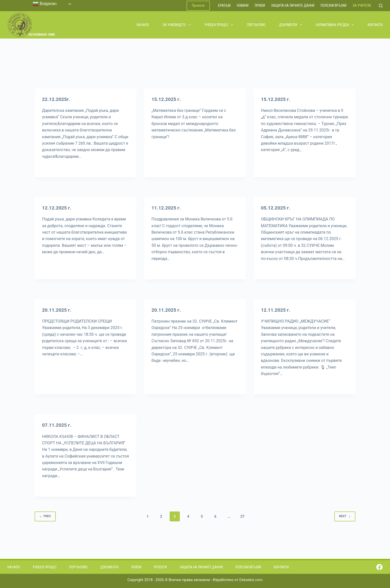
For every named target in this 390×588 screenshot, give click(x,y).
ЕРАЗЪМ (224, 5)
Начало (143, 25)
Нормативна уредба (335, 25)
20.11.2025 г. (57, 310)
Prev (45, 516)
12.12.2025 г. (57, 208)
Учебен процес (219, 25)
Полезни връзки (334, 5)
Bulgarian (45, 4)
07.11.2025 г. (57, 425)
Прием (260, 5)
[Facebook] (379, 567)
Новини (243, 5)
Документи (291, 25)
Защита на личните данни (293, 5)
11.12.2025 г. (167, 208)
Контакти (375, 25)
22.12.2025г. (57, 99)
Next (345, 516)
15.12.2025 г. (167, 99)
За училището (177, 25)
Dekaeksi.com (251, 580)
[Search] (381, 6)
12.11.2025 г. (276, 310)
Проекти (198, 5)
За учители (362, 5)
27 (243, 516)
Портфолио (256, 25)
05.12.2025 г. (276, 208)
